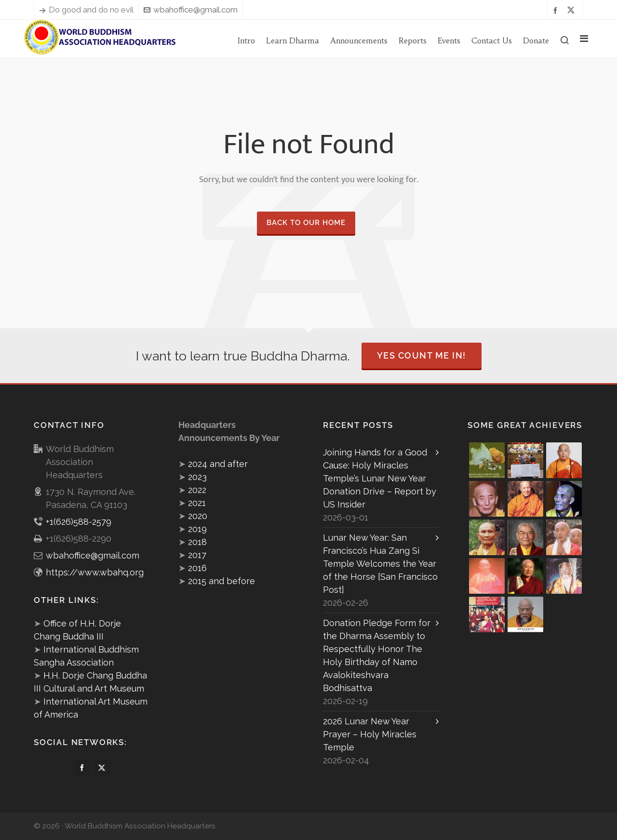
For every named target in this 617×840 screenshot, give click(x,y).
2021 (197, 503)
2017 (197, 555)
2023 (197, 477)
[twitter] (572, 10)
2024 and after (218, 464)
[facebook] (557, 10)
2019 (197, 529)
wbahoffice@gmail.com (191, 10)
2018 (197, 542)
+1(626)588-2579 (79, 522)
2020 (198, 516)
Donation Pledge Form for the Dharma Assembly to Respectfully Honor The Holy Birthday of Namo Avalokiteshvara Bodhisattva (377, 655)
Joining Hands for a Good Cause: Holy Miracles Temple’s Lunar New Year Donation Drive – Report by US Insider (380, 478)
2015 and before (221, 581)
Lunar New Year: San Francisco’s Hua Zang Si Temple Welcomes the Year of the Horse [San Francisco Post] (380, 564)
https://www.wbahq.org (95, 572)
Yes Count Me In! (422, 355)
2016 (197, 568)
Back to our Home (306, 223)
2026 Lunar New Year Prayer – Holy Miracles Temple (370, 734)
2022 (197, 490)
